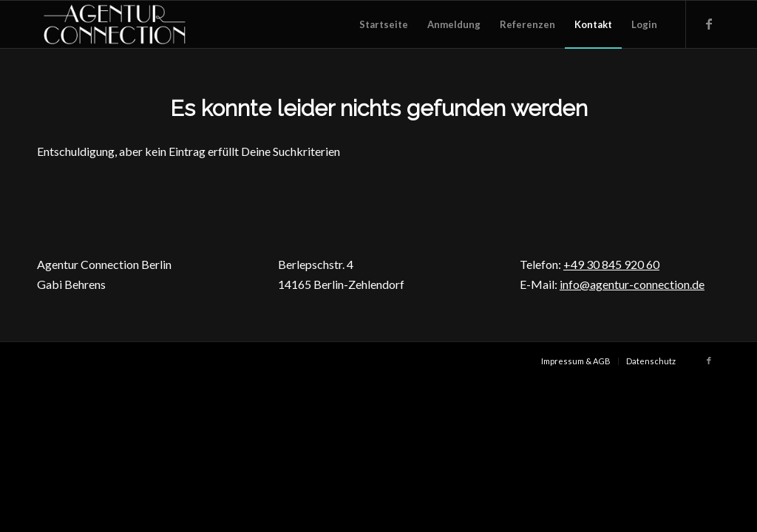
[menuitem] (384, 24)
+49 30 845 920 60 (611, 264)
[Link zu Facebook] (709, 24)
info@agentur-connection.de (632, 284)
